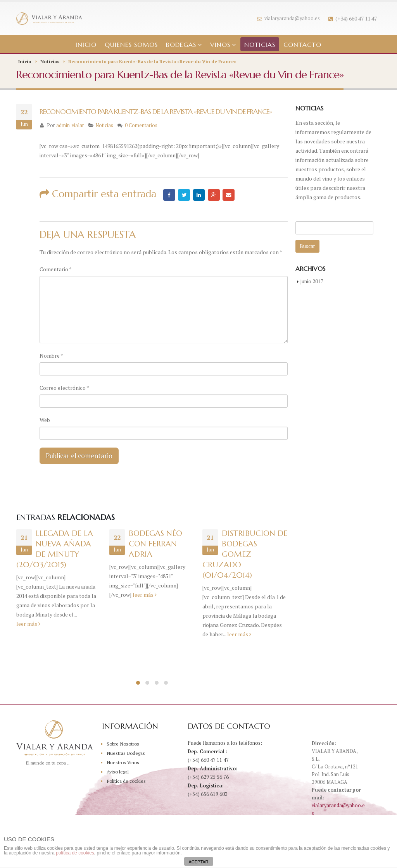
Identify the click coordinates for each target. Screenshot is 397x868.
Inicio (86, 45)
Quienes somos (131, 45)
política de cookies (75, 853)
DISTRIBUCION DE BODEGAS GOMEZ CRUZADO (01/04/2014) (245, 555)
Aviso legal (119, 772)
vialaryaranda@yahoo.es (288, 18)
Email (231, 195)
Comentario (56, 269)
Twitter (185, 195)
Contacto (302, 45)
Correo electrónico (64, 388)
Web (45, 420)
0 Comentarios (141, 125)
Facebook (169, 195)
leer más (28, 625)
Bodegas (181, 45)
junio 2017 (312, 282)
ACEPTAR (198, 862)
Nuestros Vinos (124, 763)
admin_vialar (70, 125)
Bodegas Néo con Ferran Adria (155, 545)
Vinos (220, 45)
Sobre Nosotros (124, 745)
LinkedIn (200, 195)
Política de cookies (128, 782)
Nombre (51, 356)
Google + (216, 195)
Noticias (260, 45)
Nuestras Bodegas (127, 754)
